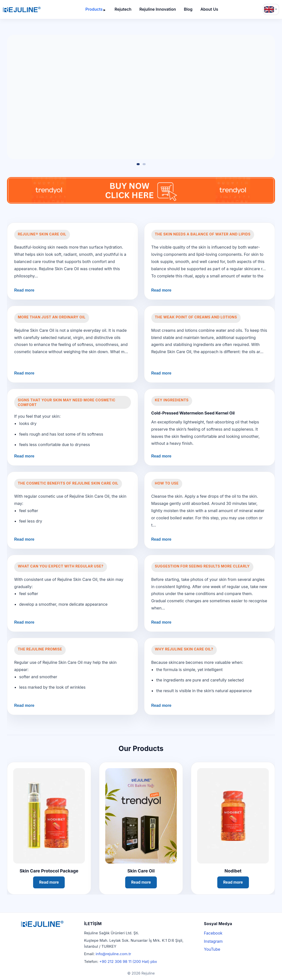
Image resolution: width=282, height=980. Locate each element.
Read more (24, 290)
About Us (209, 9)
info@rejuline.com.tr (113, 954)
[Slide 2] (144, 164)
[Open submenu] (105, 10)
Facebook (213, 933)
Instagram (213, 941)
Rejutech (123, 9)
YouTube (212, 949)
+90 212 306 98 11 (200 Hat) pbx (128, 961)
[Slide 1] (138, 164)
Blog (188, 9)
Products (94, 9)
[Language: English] (271, 9)
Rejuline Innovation (158, 9)
